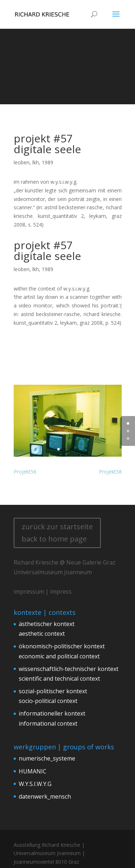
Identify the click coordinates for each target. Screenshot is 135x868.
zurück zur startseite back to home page (57, 533)
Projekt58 (110, 472)
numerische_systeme (47, 758)
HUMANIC (33, 771)
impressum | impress (43, 591)
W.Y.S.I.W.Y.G (35, 784)
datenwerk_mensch (45, 796)
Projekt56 (25, 472)
